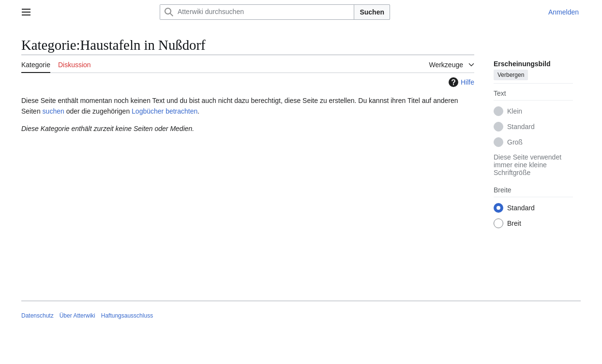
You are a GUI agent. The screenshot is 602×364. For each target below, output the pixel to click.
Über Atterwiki (77, 316)
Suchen (372, 12)
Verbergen (511, 75)
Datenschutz (38, 316)
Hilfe (460, 82)
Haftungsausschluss (127, 316)
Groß (515, 142)
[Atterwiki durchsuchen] (257, 12)
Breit (514, 223)
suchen (53, 111)
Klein (515, 111)
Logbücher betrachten (165, 111)
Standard (521, 127)
